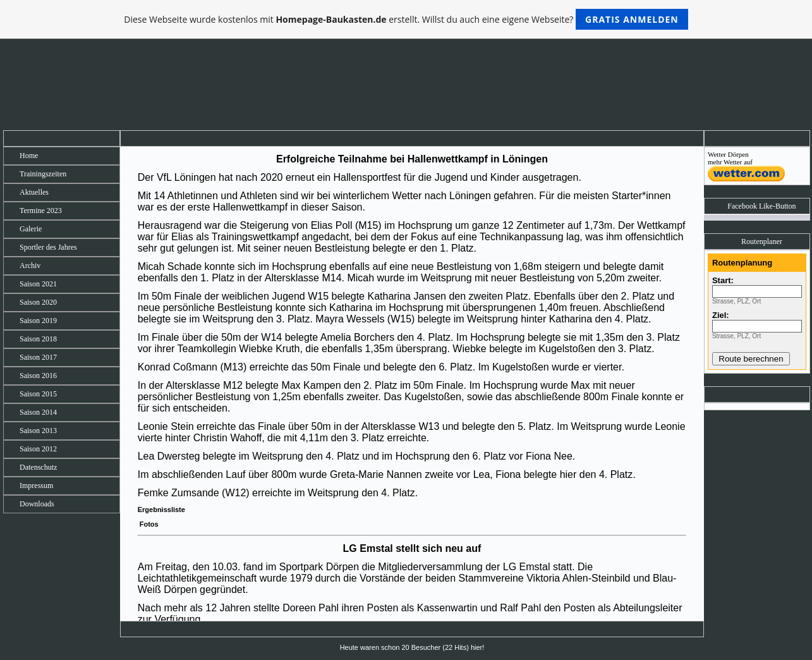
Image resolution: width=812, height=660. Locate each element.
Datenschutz (38, 467)
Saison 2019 (38, 321)
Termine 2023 (41, 211)
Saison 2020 (38, 302)
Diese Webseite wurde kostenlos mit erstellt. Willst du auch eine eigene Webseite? (406, 19)
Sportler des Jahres (48, 247)
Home (29, 156)
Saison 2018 (38, 339)
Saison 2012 (38, 449)
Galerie (31, 229)
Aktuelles (34, 192)
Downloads (37, 504)
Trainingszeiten (43, 174)
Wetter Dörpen (728, 154)
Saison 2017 (38, 357)
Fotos (148, 524)
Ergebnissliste (161, 510)
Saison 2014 (38, 412)
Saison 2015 (38, 394)
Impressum (36, 486)
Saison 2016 (38, 376)
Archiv (30, 266)
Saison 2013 (38, 431)
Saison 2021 (38, 284)
